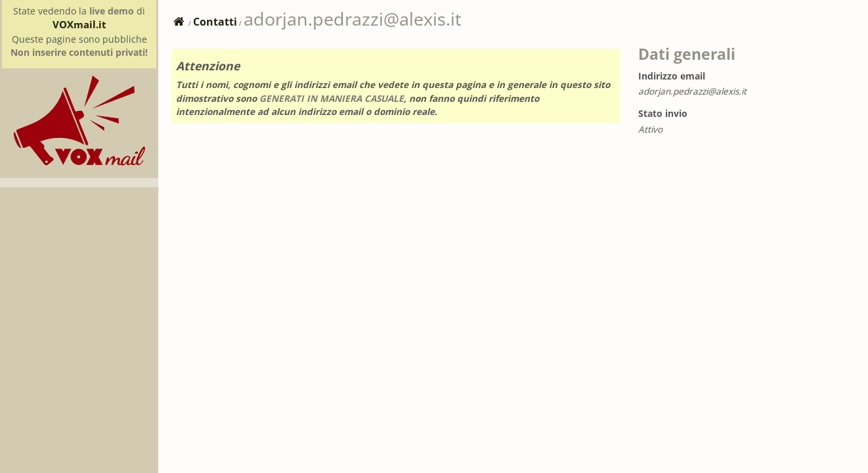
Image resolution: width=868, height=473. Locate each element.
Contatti (215, 22)
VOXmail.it (79, 24)
